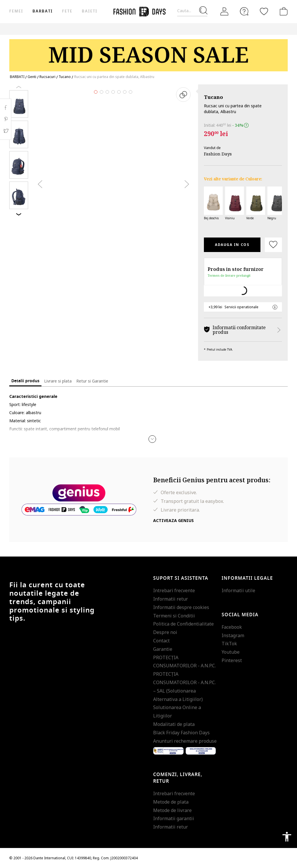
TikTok (229, 644)
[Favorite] (264, 11)
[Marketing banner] (148, 53)
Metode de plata (171, 802)
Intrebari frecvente (174, 590)
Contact (161, 641)
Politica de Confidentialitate (183, 624)
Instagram (233, 635)
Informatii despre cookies (181, 607)
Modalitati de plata (174, 724)
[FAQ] (244, 11)
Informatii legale (247, 578)
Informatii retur (171, 599)
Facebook (232, 627)
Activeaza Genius (173, 520)
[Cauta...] (192, 11)
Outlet (205, 29)
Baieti (90, 11)
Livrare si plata (58, 381)
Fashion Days (218, 154)
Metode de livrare (172, 810)
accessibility (287, 837)
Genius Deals (231, 29)
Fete (67, 11)
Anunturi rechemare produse (185, 741)
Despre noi (165, 632)
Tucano (213, 97)
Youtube (231, 652)
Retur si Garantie (92, 381)
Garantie (163, 649)
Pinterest (232, 660)
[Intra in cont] (224, 12)
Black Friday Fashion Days (181, 733)
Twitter (6, 131)
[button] (152, 439)
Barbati (42, 11)
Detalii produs (25, 381)
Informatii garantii (174, 818)
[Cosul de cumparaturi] (282, 11)
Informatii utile (238, 590)
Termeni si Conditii (174, 616)
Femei (16, 11)
